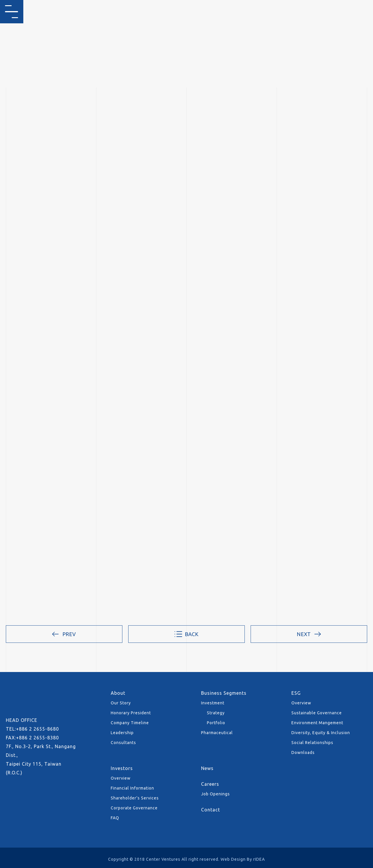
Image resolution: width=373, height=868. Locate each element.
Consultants (123, 743)
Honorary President (131, 713)
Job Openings (215, 794)
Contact (211, 810)
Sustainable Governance (317, 713)
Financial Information (132, 788)
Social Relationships (312, 743)
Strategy (216, 713)
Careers (210, 784)
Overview (301, 703)
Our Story (121, 703)
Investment (213, 703)
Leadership (122, 733)
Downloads (303, 752)
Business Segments (224, 693)
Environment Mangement (317, 723)
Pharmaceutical (217, 733)
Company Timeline (130, 723)
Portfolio (216, 723)
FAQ (115, 818)
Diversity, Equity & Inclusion (321, 733)
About (118, 693)
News (207, 768)
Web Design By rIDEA (243, 859)
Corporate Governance (134, 808)
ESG (296, 693)
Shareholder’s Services (135, 798)
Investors (122, 768)
